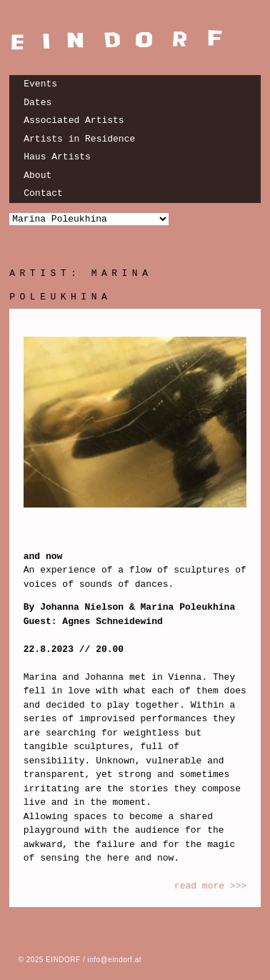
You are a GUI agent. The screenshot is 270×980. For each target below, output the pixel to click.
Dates (37, 103)
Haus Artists (57, 157)
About (37, 175)
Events (40, 84)
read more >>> (210, 886)
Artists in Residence (79, 139)
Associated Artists (74, 120)
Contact (43, 193)
